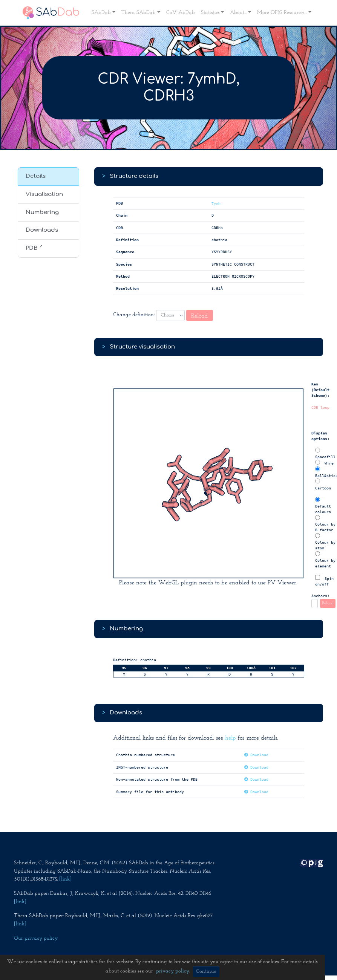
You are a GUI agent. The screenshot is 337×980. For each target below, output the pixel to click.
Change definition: (134, 315)
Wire (324, 463)
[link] (65, 879)
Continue (206, 972)
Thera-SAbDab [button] (139, 13)
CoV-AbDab (181, 13)
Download (256, 755)
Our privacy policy (36, 938)
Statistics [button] (210, 13)
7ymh (216, 203)
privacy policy (173, 971)
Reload (200, 316)
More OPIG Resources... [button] (282, 13)
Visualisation (44, 194)
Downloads (42, 230)
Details (36, 176)
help (231, 738)
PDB (34, 248)
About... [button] (238, 13)
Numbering (42, 212)
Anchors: (320, 596)
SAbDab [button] (101, 13)
